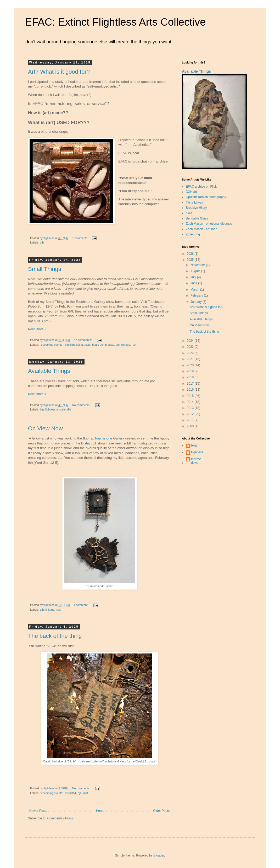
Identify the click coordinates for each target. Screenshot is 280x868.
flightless (197, 452)
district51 (71, 793)
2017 (191, 384)
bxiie (189, 213)
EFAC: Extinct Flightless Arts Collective (115, 22)
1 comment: (80, 238)
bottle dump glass (103, 345)
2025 (191, 260)
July (194, 277)
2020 (191, 365)
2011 (191, 420)
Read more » (37, 329)
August (196, 271)
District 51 (89, 443)
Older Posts (161, 811)
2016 (191, 390)
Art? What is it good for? (59, 72)
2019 (191, 371)
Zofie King (193, 234)
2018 (191, 377)
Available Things (49, 371)
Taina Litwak (194, 202)
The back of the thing (55, 636)
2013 (191, 408)
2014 (191, 402)
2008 (191, 426)
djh (42, 242)
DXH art (191, 192)
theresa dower (196, 461)
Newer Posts (38, 811)
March (195, 290)
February (197, 296)
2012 (191, 414)
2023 (191, 347)
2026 (191, 254)
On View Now (45, 428)
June (194, 283)
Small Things (45, 269)
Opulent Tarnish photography (206, 197)
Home (100, 811)
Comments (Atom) (60, 818)
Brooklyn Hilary (196, 208)
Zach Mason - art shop (201, 229)
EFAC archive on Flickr (202, 187)
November (198, 265)
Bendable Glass (197, 218)
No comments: (83, 340)
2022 (191, 353)
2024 (191, 341)
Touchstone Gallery (109, 438)
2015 (191, 396)
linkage (126, 345)
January (197, 302)
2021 (191, 359)
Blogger (159, 855)
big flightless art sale (78, 345)
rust (134, 345)
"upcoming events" (52, 345)
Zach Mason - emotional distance (209, 224)
